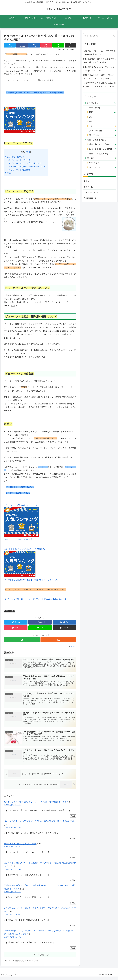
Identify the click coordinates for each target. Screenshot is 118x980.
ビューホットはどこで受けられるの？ (24, 163)
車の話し (102, 158)
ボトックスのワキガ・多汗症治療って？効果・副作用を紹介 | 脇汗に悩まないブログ (40, 824)
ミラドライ (43, 467)
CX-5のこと (103, 163)
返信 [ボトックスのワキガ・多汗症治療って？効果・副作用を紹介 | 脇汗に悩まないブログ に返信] (73, 841)
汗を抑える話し (102, 103)
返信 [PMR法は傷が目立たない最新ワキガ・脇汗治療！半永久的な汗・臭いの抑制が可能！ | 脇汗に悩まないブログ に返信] (73, 951)
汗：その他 (103, 135)
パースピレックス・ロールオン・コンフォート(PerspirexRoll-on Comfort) (35, 599)
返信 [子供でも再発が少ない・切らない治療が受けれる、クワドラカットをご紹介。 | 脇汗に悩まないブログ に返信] (73, 906)
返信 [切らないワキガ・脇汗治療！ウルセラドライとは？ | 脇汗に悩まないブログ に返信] (73, 819)
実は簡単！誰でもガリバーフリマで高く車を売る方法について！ (99, 53)
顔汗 (103, 121)
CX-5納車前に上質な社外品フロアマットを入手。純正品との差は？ (100, 61)
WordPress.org (90, 198)
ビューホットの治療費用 (19, 170)
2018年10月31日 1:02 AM (12, 850)
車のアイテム (103, 167)
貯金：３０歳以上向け (103, 153)
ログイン (87, 181)
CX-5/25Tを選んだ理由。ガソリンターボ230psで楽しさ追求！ (100, 69)
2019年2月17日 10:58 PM (12, 940)
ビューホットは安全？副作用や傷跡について (27, 167)
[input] (100, 36)
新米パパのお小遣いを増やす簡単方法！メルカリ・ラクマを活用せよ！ (98, 77)
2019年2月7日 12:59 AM (12, 917)
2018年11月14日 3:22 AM (12, 872)
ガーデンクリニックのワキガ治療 (18, 539)
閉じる (28, 152)
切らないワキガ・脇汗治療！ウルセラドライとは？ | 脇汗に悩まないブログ (36, 805)
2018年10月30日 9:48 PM (12, 830)
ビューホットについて (15, 157)
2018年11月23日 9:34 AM (12, 895)
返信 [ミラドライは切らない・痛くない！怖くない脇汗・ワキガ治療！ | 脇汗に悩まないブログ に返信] (73, 928)
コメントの (91, 192)
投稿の (89, 187)
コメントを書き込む (40, 958)
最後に (8, 173)
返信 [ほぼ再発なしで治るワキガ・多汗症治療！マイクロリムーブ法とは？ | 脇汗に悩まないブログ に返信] (73, 883)
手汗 (103, 126)
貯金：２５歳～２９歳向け (103, 149)
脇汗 (103, 112)
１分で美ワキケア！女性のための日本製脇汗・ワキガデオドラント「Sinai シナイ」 (99, 86)
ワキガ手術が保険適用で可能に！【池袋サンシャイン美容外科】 (32, 580)
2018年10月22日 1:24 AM (12, 808)
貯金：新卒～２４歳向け (103, 144)
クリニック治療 (10, 611)
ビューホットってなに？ (19, 160)
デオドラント (103, 108)
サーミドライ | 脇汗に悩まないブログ (20, 846)
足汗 (103, 117)
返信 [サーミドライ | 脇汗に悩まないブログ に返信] (73, 860)
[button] (114, 36)
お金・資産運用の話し (102, 140)
